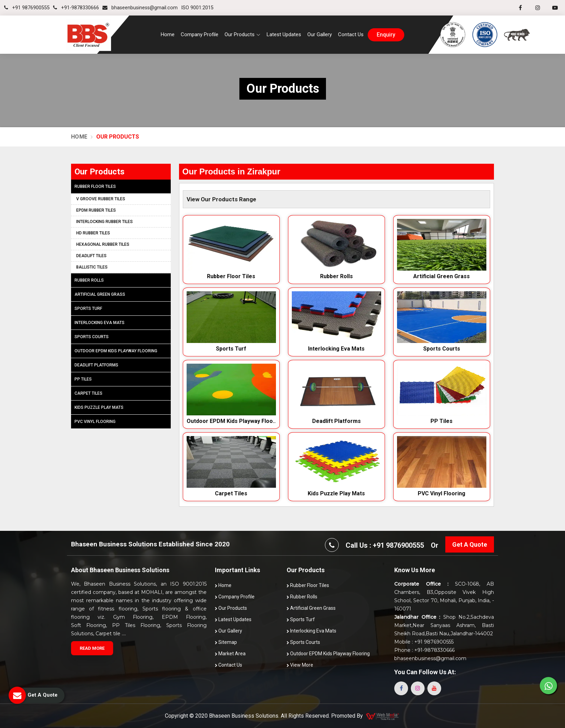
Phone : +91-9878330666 (424, 650)
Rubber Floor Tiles (231, 276)
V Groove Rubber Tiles (101, 199)
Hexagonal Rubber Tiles (103, 244)
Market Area (230, 654)
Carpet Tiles (231, 493)
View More (300, 665)
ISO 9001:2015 (197, 8)
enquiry (386, 35)
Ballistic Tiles (92, 267)
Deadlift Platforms (336, 421)
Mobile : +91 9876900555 (424, 642)
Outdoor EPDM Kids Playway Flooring (116, 351)
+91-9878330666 (76, 8)
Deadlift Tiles (91, 256)
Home (168, 34)
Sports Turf (231, 349)
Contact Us (351, 34)
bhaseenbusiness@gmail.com (140, 8)
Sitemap (226, 642)
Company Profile (200, 34)
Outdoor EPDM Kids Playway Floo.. (231, 421)
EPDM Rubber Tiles (96, 210)
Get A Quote (470, 544)
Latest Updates (284, 34)
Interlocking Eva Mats (336, 349)
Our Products (231, 608)
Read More (92, 648)
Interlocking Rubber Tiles (105, 222)
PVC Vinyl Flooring (442, 493)
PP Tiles (442, 421)
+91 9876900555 (27, 8)
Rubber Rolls (336, 276)
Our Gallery (320, 34)
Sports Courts (442, 349)
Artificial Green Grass (442, 276)
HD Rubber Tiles (93, 233)
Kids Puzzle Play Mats (336, 493)
